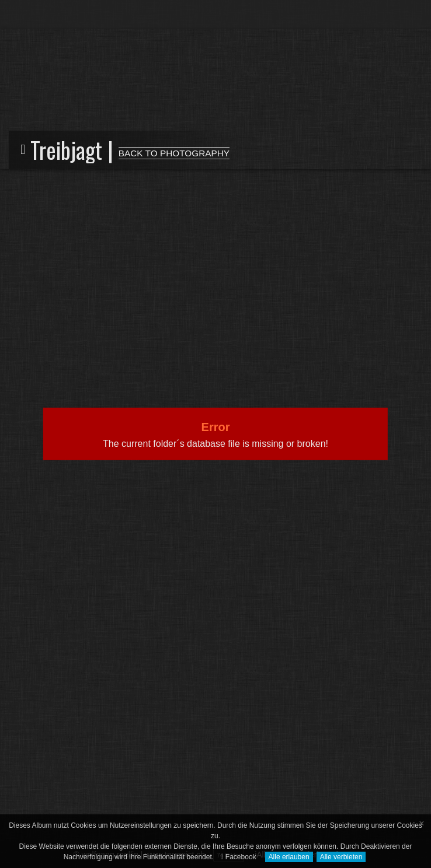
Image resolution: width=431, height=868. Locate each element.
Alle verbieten (341, 857)
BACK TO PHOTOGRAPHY (174, 153)
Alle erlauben (289, 857)
